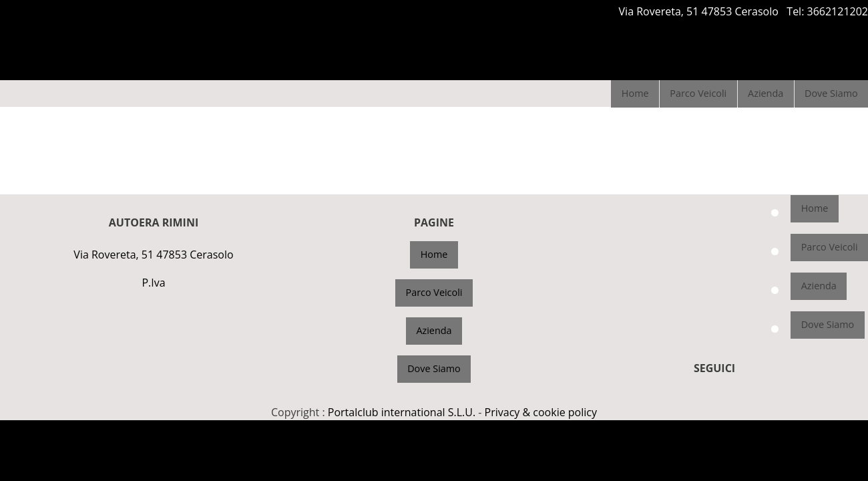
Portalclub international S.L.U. (402, 412)
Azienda (766, 93)
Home (635, 93)
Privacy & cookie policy (541, 412)
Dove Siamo (831, 93)
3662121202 (838, 11)
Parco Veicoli (698, 93)
